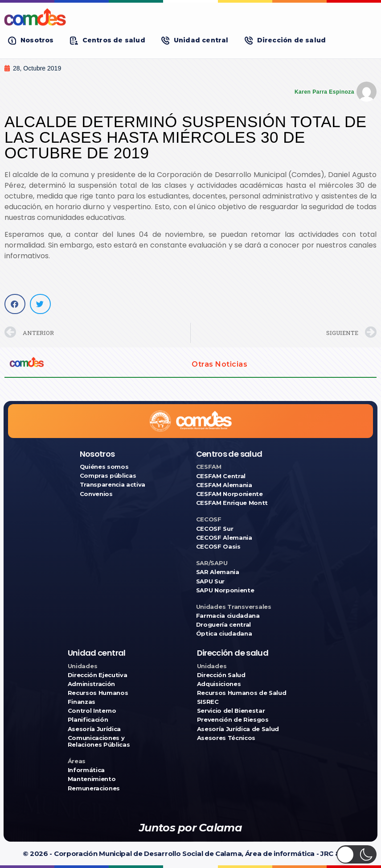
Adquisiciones (219, 684)
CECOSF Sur (215, 529)
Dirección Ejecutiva (98, 675)
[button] (31, 40)
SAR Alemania (218, 572)
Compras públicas (108, 476)
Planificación (88, 720)
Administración (91, 684)
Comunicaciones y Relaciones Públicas (99, 741)
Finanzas (82, 702)
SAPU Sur (210, 581)
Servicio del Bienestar (231, 711)
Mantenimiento (92, 779)
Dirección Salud (221, 675)
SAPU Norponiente (225, 590)
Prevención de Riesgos (233, 720)
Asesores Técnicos (226, 738)
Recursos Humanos (98, 693)
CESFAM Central (221, 476)
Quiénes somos (104, 467)
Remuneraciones (94, 788)
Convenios (96, 494)
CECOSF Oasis (218, 547)
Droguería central (223, 625)
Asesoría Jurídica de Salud (238, 729)
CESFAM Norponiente (229, 494)
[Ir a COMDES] (190, 17)
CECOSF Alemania (224, 538)
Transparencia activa (113, 485)
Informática (86, 770)
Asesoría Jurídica (94, 729)
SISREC (208, 702)
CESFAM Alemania (224, 485)
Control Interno (92, 711)
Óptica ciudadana (224, 634)
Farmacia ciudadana (228, 616)
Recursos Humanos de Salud (242, 693)
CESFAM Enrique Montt (232, 503)
